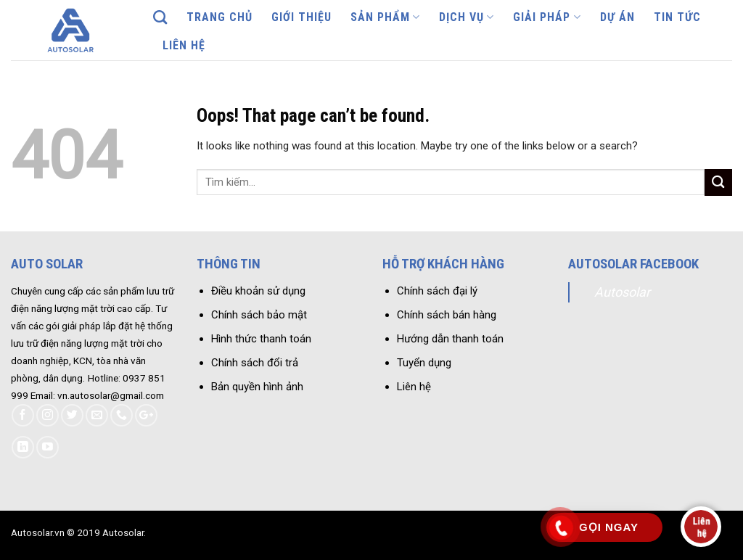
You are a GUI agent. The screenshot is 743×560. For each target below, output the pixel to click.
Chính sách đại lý (437, 291)
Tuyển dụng (424, 363)
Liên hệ (184, 45)
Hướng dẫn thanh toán (450, 339)
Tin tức (677, 17)
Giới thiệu (301, 17)
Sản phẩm (385, 17)
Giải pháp (547, 17)
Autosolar (622, 292)
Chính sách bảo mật (259, 315)
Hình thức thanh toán (261, 339)
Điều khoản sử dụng (258, 291)
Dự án (617, 17)
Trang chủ (219, 17)
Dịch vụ (467, 17)
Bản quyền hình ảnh (257, 387)
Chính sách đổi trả (255, 363)
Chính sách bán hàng (447, 315)
